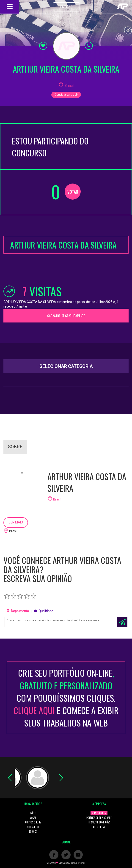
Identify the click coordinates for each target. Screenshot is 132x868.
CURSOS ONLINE (33, 822)
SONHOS (33, 831)
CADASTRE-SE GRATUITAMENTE (66, 315)
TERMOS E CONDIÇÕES (99, 822)
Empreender (80, 863)
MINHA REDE (33, 827)
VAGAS (33, 818)
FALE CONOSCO (99, 827)
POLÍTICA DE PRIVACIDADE (99, 818)
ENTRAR (66, 7)
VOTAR (73, 192)
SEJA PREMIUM (99, 813)
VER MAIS (16, 522)
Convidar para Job (66, 95)
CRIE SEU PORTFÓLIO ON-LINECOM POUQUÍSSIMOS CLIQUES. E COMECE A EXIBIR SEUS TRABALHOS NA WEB (66, 698)
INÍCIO (33, 813)
